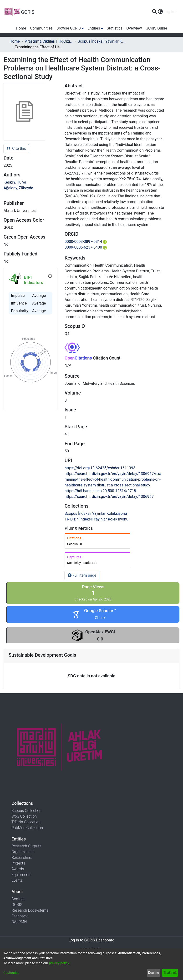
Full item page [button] (82, 575)
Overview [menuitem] (134, 28)
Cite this (16, 148)
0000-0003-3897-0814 (86, 242)
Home (15, 41)
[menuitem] (160, 12)
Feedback (20, 916)
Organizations (23, 852)
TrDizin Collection (26, 822)
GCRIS (17, 905)
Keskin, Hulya (15, 182)
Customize (11, 973)
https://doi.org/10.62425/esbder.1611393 (100, 468)
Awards (18, 869)
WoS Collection (24, 816)
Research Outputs (26, 846)
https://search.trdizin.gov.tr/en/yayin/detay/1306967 (109, 497)
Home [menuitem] (21, 28)
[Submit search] (154, 12)
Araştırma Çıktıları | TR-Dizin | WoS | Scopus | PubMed (49, 41)
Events (17, 880)
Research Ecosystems (30, 910)
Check (100, 618)
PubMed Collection (27, 828)
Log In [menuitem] (169, 12)
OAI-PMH (19, 922)
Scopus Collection (26, 811)
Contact (18, 899)
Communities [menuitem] (41, 28)
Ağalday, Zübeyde (18, 188)
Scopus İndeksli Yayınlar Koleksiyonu (102, 41)
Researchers (22, 857)
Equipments (21, 875)
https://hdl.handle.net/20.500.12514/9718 (100, 491)
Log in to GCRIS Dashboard (91, 940)
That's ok (170, 973)
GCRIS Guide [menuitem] (156, 28)
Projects (18, 863)
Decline (153, 973)
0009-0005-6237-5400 (86, 247)
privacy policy (59, 963)
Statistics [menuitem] (115, 28)
